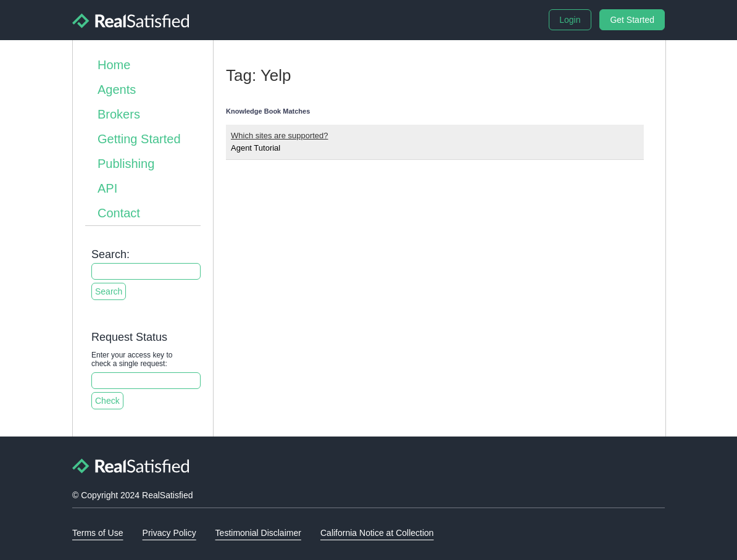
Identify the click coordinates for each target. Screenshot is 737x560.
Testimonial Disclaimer (258, 533)
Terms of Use (98, 533)
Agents (117, 90)
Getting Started (139, 139)
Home (114, 65)
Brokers (119, 114)
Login (570, 20)
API (107, 188)
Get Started (632, 20)
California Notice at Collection (377, 533)
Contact (119, 213)
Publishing (126, 164)
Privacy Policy (169, 533)
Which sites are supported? (280, 136)
